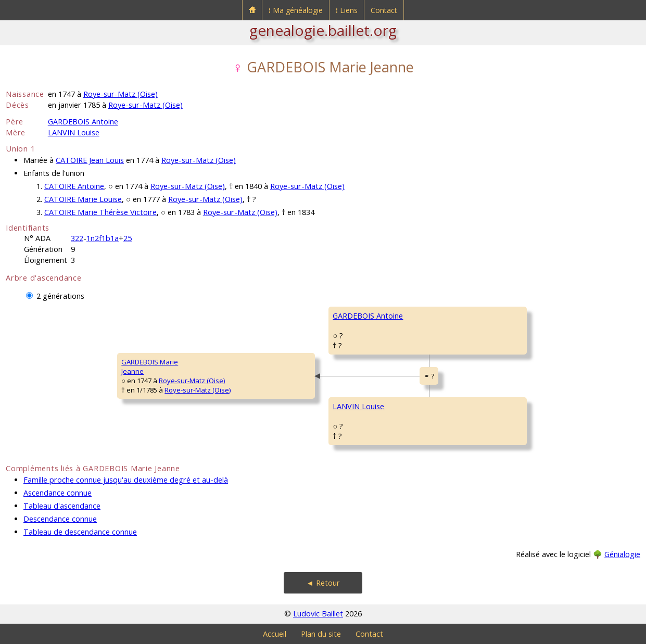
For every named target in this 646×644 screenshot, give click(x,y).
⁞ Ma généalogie (296, 10)
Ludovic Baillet (318, 614)
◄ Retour (323, 583)
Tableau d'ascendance (62, 506)
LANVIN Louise (74, 132)
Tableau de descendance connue (80, 532)
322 (77, 238)
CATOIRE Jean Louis (90, 160)
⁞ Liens (347, 10)
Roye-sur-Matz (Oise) (121, 94)
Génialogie (622, 554)
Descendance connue (60, 519)
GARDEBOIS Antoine (83, 122)
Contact (384, 10)
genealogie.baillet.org (323, 30)
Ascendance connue (58, 493)
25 (128, 238)
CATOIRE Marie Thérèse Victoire (100, 212)
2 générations (60, 296)
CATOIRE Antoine (74, 186)
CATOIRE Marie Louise (83, 199)
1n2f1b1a (103, 238)
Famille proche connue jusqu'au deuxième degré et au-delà (126, 480)
